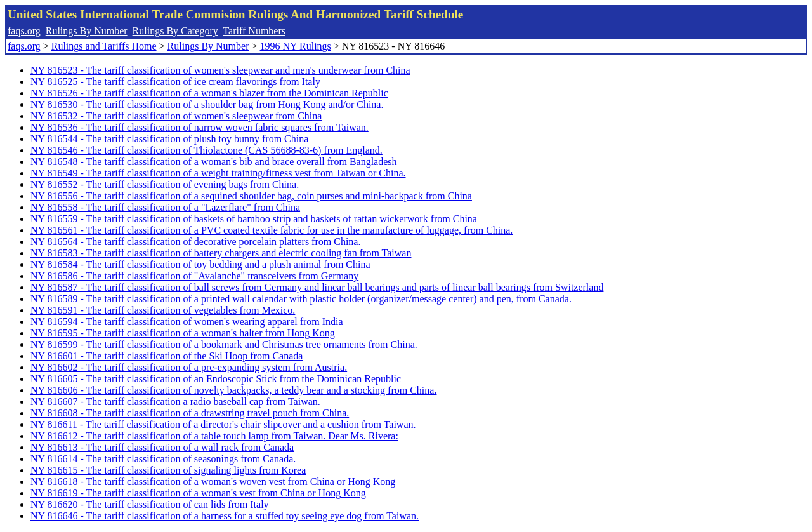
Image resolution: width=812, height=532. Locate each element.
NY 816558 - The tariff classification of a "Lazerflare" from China (165, 207)
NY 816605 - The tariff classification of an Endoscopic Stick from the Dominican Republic (216, 379)
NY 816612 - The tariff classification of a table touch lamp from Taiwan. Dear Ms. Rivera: (214, 436)
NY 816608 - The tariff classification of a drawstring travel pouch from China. (190, 413)
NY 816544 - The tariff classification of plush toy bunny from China (169, 139)
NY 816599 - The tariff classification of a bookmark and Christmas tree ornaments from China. (224, 344)
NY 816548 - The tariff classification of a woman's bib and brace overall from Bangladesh (214, 162)
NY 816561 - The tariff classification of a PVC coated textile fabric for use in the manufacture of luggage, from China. (272, 230)
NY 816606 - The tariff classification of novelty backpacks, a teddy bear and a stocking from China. (233, 390)
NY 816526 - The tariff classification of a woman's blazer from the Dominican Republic (209, 93)
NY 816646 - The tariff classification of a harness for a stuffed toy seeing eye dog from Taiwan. (225, 516)
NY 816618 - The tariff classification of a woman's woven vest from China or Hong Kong (213, 482)
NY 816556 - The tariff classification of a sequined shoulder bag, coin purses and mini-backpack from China (251, 196)
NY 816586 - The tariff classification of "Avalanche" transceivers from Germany (194, 276)
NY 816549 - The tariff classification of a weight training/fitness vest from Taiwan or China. (218, 173)
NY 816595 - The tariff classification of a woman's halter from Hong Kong (183, 333)
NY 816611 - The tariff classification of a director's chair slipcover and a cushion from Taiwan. (223, 424)
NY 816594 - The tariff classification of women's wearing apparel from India (187, 322)
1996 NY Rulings (296, 46)
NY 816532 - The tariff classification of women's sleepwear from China (176, 116)
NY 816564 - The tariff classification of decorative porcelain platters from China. (195, 242)
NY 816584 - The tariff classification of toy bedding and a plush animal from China (200, 264)
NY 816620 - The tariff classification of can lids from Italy (150, 504)
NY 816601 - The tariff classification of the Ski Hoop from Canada (167, 356)
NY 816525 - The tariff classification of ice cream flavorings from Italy (175, 82)
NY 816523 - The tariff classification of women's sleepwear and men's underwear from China (220, 70)
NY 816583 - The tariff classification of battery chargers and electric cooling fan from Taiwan (221, 253)
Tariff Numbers (254, 31)
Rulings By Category (175, 31)
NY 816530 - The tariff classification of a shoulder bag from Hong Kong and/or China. (207, 104)
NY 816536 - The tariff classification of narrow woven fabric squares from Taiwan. (200, 127)
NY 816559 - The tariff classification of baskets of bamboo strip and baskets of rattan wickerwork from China (254, 219)
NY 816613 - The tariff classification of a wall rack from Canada (162, 447)
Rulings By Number (87, 31)
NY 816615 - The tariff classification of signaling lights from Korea (168, 470)
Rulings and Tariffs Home (104, 46)
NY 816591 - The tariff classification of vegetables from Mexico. (163, 310)
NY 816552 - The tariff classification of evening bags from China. (165, 184)
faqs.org (24, 31)
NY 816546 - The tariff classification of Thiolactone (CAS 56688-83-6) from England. (206, 150)
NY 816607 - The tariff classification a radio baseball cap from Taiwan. (175, 402)
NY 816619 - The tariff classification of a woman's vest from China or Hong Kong (198, 493)
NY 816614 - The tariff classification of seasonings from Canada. (163, 459)
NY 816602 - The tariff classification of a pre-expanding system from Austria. (189, 367)
